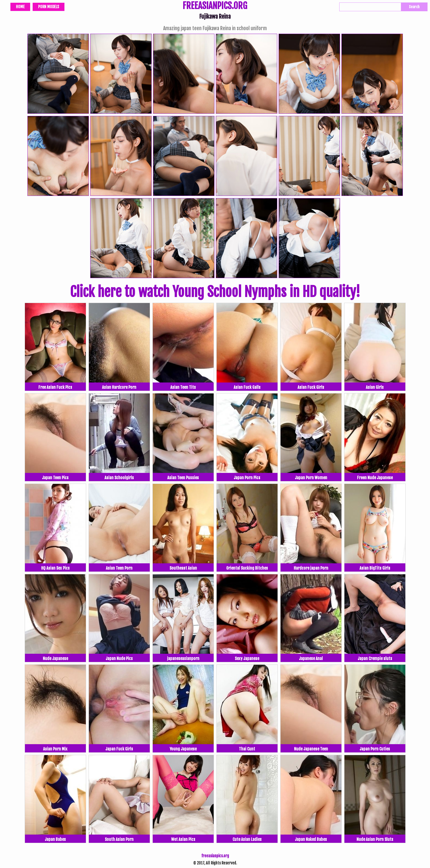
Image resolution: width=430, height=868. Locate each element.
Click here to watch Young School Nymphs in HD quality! (215, 292)
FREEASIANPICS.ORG (215, 6)
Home (20, 7)
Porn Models (49, 7)
